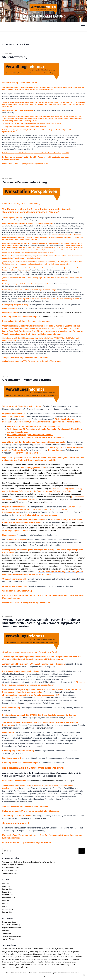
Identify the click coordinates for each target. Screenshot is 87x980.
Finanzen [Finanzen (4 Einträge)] (58, 951)
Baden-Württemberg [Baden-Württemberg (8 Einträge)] (36, 949)
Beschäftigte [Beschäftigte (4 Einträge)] (69, 949)
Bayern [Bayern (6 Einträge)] (54, 949)
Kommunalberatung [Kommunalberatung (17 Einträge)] (48, 957)
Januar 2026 (7, 892)
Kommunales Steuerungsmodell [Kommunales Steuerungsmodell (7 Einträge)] (69, 957)
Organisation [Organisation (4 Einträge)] (46, 959)
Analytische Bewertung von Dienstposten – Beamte (25, 358)
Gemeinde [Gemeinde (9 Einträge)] (23, 954)
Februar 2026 (7, 889)
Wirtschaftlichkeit (9, 939)
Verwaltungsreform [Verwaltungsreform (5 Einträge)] (68, 965)
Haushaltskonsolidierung (12, 868)
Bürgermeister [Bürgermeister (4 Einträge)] (8, 951)
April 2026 (6, 883)
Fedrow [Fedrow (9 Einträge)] (41, 951)
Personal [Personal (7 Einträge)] (76, 959)
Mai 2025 (6, 906)
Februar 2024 (7, 912)
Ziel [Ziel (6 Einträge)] (21, 967)
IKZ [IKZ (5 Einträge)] (64, 954)
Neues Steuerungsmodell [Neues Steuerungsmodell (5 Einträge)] (30, 959)
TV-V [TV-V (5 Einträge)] (53, 965)
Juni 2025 (6, 903)
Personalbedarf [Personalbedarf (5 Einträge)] (38, 962)
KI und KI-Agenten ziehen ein (13, 865)
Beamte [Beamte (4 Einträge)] (60, 949)
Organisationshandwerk (12, 928)
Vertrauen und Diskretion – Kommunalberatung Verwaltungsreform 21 (29, 862)
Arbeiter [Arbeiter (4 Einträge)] (24, 949)
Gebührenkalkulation (10, 870)
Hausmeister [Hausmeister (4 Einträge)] (57, 954)
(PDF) (31, 695)
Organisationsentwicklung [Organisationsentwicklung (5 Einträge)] (61, 959)
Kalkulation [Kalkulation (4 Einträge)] (21, 957)
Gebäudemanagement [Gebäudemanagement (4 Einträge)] (71, 951)
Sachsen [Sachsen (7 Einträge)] (48, 962)
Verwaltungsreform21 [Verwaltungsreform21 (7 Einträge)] (11, 967)
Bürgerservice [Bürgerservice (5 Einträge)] (19, 951)
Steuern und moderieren (12, 936)
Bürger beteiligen (9, 922)
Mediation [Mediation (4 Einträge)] (15, 959)
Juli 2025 (6, 900)
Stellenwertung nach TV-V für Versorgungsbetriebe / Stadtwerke (35, 437)
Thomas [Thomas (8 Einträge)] (34, 965)
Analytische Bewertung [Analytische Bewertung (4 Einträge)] (11, 949)
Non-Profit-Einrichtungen (12, 925)
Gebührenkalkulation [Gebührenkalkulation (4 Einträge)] (10, 954)
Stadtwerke (7, 933)
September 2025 (9, 898)
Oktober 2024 (8, 909)
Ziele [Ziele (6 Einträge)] (25, 967)
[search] (82, 851)
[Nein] (84, 975)
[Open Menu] (83, 27)
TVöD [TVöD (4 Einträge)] (57, 965)
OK (44, 977)
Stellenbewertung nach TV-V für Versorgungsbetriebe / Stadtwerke (32, 361)
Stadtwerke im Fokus (10, 873)
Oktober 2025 (8, 895)
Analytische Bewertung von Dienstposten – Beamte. (30, 435)
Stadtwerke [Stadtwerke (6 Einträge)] (56, 962)
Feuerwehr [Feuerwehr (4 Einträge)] (49, 951)
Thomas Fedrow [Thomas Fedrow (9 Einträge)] (44, 965)
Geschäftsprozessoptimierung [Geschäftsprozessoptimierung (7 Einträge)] (40, 954)
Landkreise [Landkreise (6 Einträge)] (7, 959)
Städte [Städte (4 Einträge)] (28, 965)
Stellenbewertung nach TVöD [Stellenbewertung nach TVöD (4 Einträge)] (13, 965)
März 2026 (6, 886)
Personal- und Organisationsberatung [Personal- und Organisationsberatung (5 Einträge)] (17, 962)
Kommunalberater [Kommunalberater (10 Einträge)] (33, 957)
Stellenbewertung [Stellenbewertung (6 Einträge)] (68, 962)
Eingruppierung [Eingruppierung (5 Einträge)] (32, 951)
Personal (6, 931)
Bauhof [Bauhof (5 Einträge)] (47, 949)
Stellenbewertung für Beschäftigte (15, 338)
